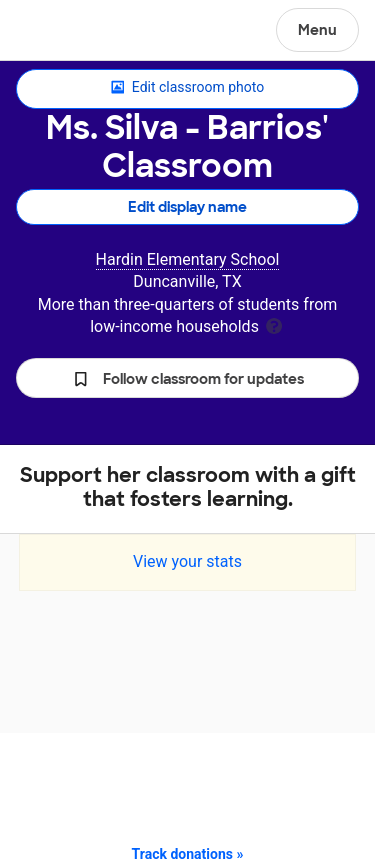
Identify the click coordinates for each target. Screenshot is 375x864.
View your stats (187, 561)
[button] (187, 378)
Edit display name (187, 207)
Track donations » (188, 854)
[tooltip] (274, 324)
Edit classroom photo (187, 88)
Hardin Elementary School (188, 259)
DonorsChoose (63, 32)
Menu (317, 30)
